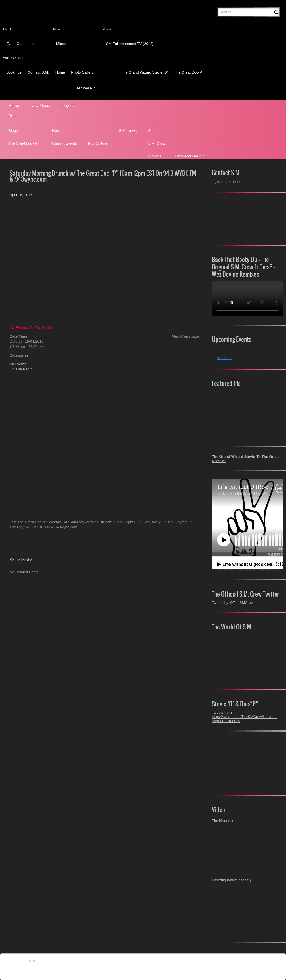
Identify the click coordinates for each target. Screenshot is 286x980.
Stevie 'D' (156, 156)
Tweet (31, 961)
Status (153, 131)
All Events (19, 328)
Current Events (64, 143)
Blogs (13, 131)
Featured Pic (85, 88)
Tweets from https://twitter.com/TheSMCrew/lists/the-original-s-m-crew (244, 717)
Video (107, 29)
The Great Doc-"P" (24, 143)
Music (57, 29)
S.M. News (128, 131)
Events (8, 29)
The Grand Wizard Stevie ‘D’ (144, 72)
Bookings (14, 72)
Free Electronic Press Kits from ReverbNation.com (247, 570)
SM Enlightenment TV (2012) (130, 44)
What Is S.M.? (13, 58)
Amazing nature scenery (232, 880)
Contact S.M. (38, 72)
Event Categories (20, 44)
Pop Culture (98, 143)
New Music (40, 106)
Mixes (61, 44)
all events (225, 358)
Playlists (68, 106)
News (57, 131)
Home (60, 72)
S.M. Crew (157, 143)
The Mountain (223, 821)
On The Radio (40, 328)
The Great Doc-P (188, 72)
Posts (13, 116)
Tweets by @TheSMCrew (233, 603)
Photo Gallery (82, 72)
